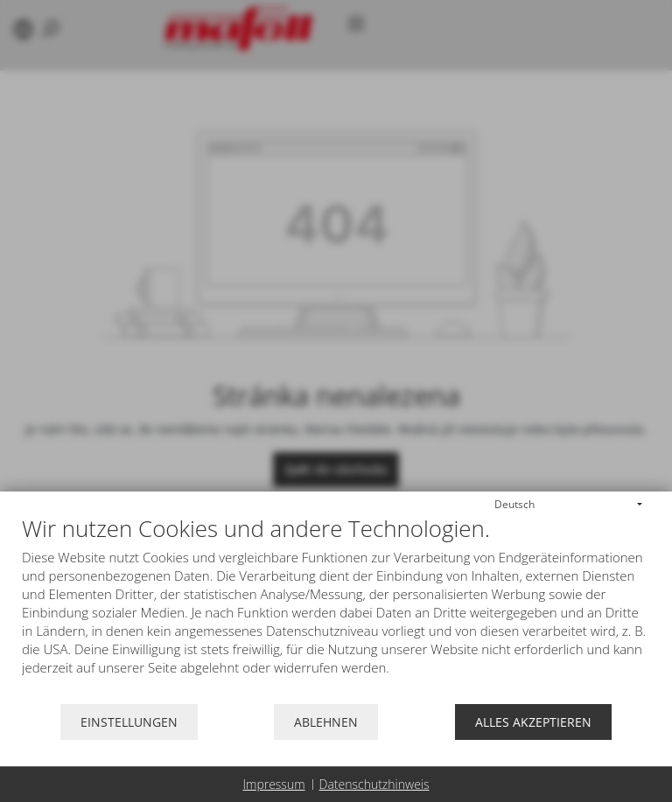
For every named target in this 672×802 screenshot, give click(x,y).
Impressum (273, 784)
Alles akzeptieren (533, 722)
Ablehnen (326, 722)
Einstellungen (129, 722)
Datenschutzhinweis (374, 784)
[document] (336, 609)
